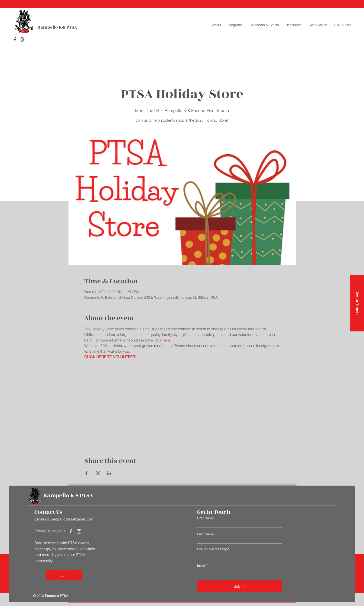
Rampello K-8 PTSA (57, 27)
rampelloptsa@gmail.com (72, 519)
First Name (205, 518)
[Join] (64, 575)
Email (201, 565)
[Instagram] (22, 39)
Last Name (205, 534)
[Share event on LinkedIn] (109, 473)
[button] (235, 25)
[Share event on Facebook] (86, 473)
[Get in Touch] (357, 303)
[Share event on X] (98, 473)
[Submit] (239, 586)
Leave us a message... (214, 549)
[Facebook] (15, 39)
